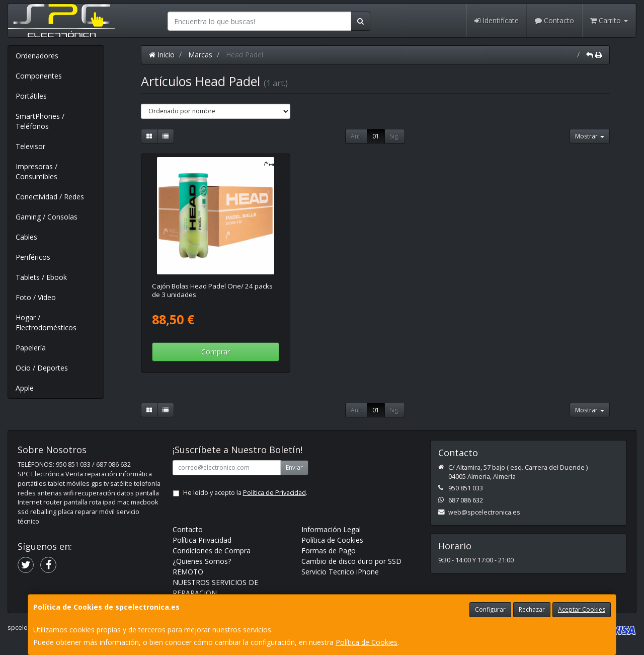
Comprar (216, 352)
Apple (25, 388)
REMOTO (188, 572)
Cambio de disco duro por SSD (351, 561)
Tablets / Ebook (41, 277)
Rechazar (532, 609)
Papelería (31, 348)
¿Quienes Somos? (202, 561)
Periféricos (33, 257)
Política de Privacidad (274, 493)
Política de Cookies (367, 642)
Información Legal (331, 529)
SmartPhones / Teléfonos (40, 121)
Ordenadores (37, 56)
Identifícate (497, 20)
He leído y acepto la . (245, 493)
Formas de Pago (329, 551)
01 (376, 136)
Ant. (356, 136)
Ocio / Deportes (42, 368)
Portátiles (31, 96)
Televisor (30, 146)
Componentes (39, 76)
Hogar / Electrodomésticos (46, 322)
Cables (26, 237)
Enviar (294, 467)
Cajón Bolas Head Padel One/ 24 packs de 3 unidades (212, 290)
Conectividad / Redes (50, 197)
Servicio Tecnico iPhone (340, 572)
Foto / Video (36, 297)
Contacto (554, 20)
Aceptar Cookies (582, 609)
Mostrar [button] (590, 136)
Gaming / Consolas (47, 217)
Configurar (490, 609)
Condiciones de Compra (212, 551)
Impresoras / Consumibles (36, 171)
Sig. (395, 136)
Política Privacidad (202, 540)
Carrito (609, 20)
